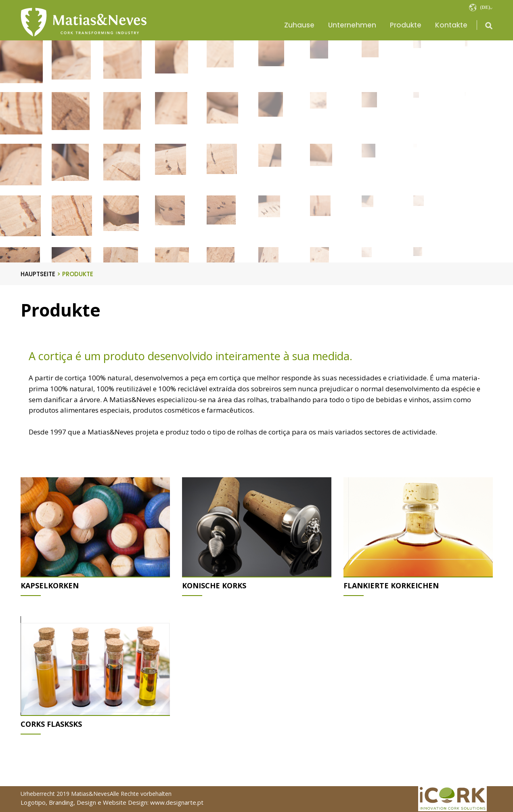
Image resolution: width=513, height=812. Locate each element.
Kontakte (451, 25)
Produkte (406, 25)
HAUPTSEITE (41, 274)
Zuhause (299, 25)
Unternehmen (352, 25)
